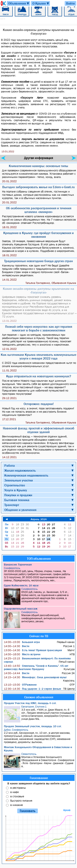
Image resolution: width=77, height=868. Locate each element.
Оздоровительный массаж (21, 609)
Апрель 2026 (39, 519)
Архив (67, 810)
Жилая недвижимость (20, 470)
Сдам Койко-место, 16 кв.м (21, 585)
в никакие (17, 805)
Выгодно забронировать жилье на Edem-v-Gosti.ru (38, 187)
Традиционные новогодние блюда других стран (38, 261)
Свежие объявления (39, 697)
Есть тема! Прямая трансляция (33, 650)
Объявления (19, 3)
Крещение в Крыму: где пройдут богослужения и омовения (38, 235)
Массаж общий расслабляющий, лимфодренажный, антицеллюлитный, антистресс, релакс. (39, 619)
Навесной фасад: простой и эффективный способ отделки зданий (39, 430)
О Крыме (41, 3)
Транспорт (12, 505)
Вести (17, 646)
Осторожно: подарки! (39, 404)
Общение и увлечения (20, 510)
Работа (10, 465)
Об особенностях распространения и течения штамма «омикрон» (39, 210)
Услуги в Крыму (16, 490)
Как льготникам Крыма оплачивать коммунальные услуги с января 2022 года (38, 356)
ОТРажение (20, 685)
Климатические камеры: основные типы (38, 166)
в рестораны (18, 788)
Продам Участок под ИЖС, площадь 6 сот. (30, 703)
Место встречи (22, 654)
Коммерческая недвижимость (26, 475)
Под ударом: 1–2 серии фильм (32, 689)
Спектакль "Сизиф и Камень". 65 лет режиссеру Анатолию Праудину (36, 667)
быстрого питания (21, 801)
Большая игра (22, 642)
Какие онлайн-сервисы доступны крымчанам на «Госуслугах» (38, 290)
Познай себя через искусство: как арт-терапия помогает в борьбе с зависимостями (39, 328)
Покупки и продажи (18, 495)
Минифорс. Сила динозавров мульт (35, 677)
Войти (70, 3)
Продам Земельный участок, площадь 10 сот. (33, 726)
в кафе (14, 792)
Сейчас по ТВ (39, 636)
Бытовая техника (17, 500)
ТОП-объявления (39, 559)
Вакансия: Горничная (18, 564)
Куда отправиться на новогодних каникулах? (39, 376)
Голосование (39, 778)
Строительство (15, 485)
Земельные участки (19, 480)
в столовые (17, 796)
